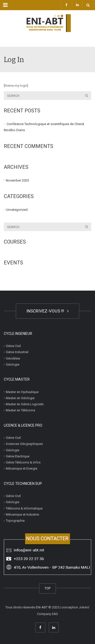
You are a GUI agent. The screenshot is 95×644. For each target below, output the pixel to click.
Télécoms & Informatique (24, 508)
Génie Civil (13, 346)
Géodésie (13, 358)
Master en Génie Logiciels (25, 404)
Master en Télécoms (21, 410)
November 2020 (17, 180)
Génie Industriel (17, 352)
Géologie (13, 364)
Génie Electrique (18, 456)
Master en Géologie (20, 398)
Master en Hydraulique (22, 392)
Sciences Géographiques (24, 444)
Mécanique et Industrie (22, 514)
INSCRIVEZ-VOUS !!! (48, 311)
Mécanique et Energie (22, 468)
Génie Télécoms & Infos (23, 462)
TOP (48, 588)
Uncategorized (17, 210)
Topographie (15, 521)
